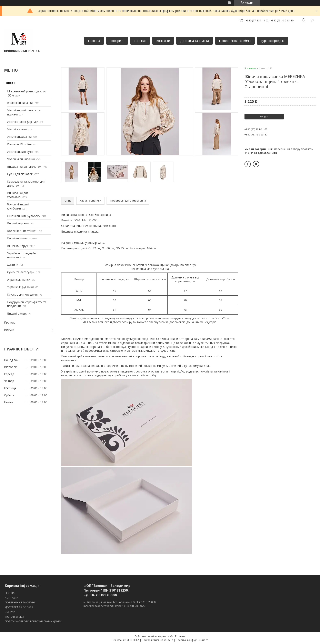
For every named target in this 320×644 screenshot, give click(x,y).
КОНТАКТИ (12, 598)
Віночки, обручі (18, 246)
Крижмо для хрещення (23, 294)
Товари (116, 41)
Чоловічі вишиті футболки (18, 206)
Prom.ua (180, 636)
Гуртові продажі (273, 41)
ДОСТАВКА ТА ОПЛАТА (19, 607)
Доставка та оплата (194, 41)
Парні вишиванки (19, 238)
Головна (94, 41)
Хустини (13, 265)
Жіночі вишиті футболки (24, 216)
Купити (264, 117)
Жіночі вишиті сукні (20, 152)
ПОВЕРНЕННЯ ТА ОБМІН (20, 602)
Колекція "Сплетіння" (22, 231)
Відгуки (9, 330)
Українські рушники (20, 287)
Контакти (163, 41)
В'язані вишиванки (20, 103)
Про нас (140, 41)
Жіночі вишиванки (19, 137)
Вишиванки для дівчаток (24, 167)
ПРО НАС (11, 593)
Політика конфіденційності (192, 640)
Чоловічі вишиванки (21, 159)
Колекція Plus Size (19, 144)
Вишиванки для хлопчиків (18, 195)
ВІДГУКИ (10, 612)
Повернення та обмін (235, 41)
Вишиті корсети (18, 223)
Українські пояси (19, 280)
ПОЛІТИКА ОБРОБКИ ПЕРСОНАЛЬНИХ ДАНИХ (33, 621)
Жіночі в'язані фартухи (23, 122)
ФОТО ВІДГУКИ (14, 617)
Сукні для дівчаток (20, 174)
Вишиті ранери (17, 313)
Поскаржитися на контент (158, 640)
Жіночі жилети (17, 129)
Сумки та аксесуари (21, 272)
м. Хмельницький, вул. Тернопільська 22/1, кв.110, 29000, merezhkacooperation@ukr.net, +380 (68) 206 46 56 (120, 604)
